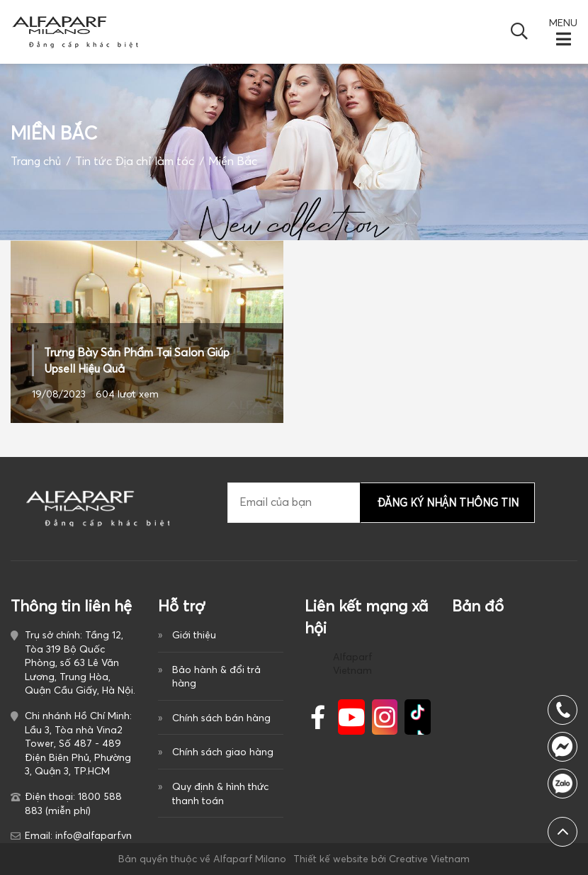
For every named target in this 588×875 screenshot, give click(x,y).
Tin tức (94, 161)
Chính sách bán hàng (221, 718)
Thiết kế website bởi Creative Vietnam (381, 859)
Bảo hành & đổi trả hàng (216, 677)
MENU (563, 23)
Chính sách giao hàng (223, 752)
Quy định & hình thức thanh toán (220, 794)
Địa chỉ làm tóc (154, 161)
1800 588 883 (562, 784)
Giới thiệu (194, 635)
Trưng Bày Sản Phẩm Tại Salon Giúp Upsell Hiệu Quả (137, 360)
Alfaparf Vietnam (352, 664)
